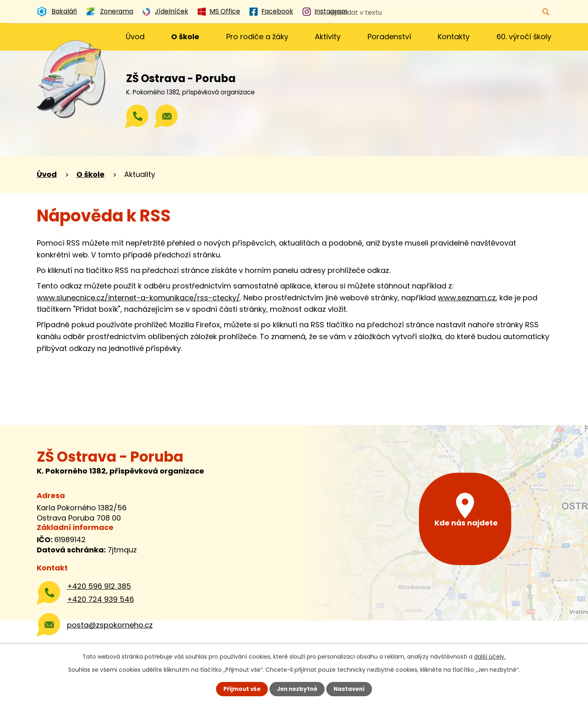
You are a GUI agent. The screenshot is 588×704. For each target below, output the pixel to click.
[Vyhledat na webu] (511, 12)
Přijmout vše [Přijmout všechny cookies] (240, 689)
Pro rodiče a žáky (257, 37)
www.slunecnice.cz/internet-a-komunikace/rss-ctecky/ (138, 298)
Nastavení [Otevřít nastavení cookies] (351, 689)
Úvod (135, 37)
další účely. (490, 656)
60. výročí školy (524, 37)
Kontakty (454, 37)
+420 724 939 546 (100, 599)
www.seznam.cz (467, 298)
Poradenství (389, 37)
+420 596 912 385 (99, 586)
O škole (185, 37)
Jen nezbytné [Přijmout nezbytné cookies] (297, 689)
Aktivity (328, 37)
